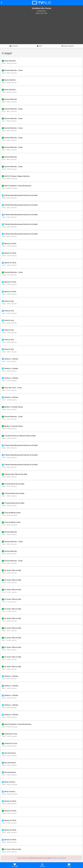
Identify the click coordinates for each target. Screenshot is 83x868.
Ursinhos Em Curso (11, 734)
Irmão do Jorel (9, 301)
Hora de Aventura (10, 753)
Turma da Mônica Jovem (12, 513)
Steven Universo (10, 782)
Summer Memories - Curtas (13, 70)
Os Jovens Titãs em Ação (13, 570)
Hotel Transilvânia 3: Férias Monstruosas (18, 186)
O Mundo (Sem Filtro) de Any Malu (16, 474)
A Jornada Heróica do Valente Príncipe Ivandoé (20, 436)
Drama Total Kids (10, 61)
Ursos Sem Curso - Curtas (13, 388)
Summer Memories (10, 99)
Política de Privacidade (59, 858)
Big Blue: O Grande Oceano (13, 407)
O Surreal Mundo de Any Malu (14, 484)
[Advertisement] (41, 29)
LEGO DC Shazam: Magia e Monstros (17, 176)
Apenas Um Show (10, 244)
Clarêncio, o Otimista (11, 359)
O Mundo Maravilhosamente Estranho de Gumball (21, 195)
